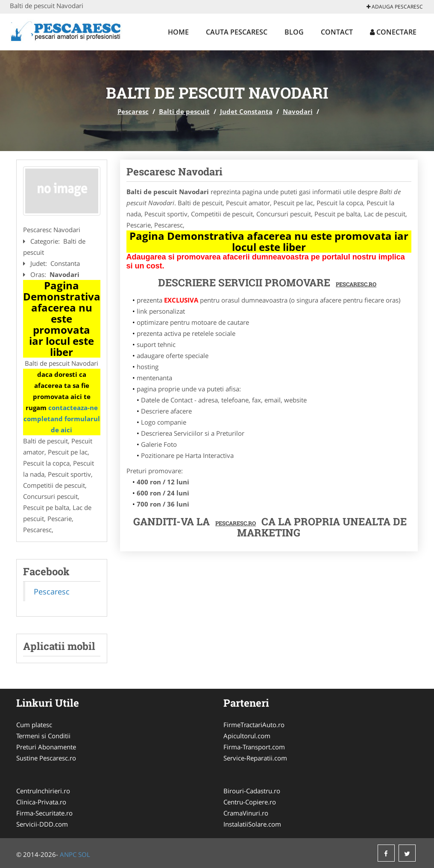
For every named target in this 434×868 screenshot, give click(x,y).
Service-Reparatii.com (255, 758)
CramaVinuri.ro (246, 813)
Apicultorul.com (247, 736)
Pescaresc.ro (236, 523)
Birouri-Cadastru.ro (252, 791)
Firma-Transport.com (254, 747)
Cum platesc (34, 725)
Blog (294, 32)
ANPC (68, 854)
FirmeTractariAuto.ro (254, 725)
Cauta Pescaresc (237, 32)
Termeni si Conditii (43, 736)
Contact (337, 32)
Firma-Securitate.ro (44, 813)
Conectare (393, 32)
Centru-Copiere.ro (250, 802)
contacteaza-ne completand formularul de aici (62, 419)
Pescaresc (133, 111)
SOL (84, 854)
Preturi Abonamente (46, 747)
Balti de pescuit (184, 111)
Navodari (298, 111)
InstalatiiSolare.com (252, 824)
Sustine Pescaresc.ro (46, 758)
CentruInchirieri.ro (43, 791)
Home (178, 32)
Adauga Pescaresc (395, 7)
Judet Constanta (246, 111)
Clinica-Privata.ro (41, 802)
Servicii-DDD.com (42, 824)
